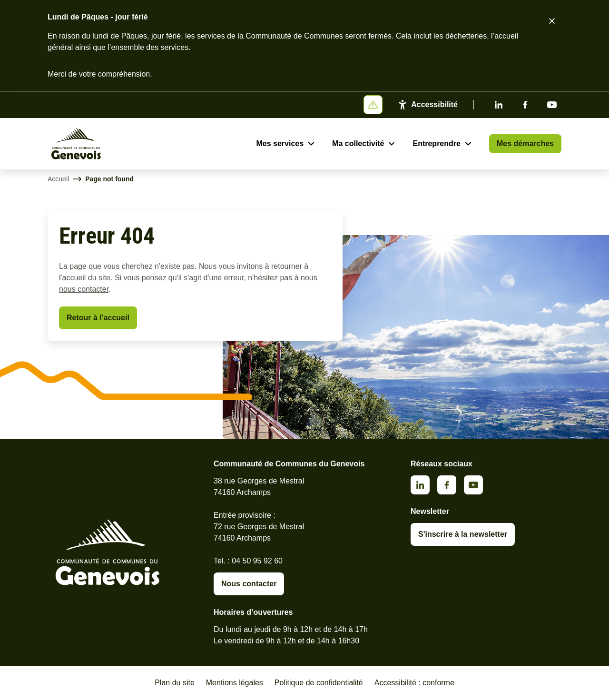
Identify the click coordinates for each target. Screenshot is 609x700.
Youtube (552, 105)
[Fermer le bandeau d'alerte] (552, 21)
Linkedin (499, 105)
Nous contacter (249, 584)
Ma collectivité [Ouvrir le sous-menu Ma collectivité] (358, 143)
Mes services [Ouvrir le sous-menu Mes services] (280, 143)
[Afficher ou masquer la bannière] (373, 105)
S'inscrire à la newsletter (463, 534)
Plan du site (175, 683)
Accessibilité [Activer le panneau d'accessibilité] (434, 104)
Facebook (525, 105)
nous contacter (84, 289)
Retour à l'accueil (98, 318)
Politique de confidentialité (319, 683)
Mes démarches (525, 143)
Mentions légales (235, 683)
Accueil (58, 179)
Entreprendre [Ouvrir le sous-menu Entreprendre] (436, 143)
